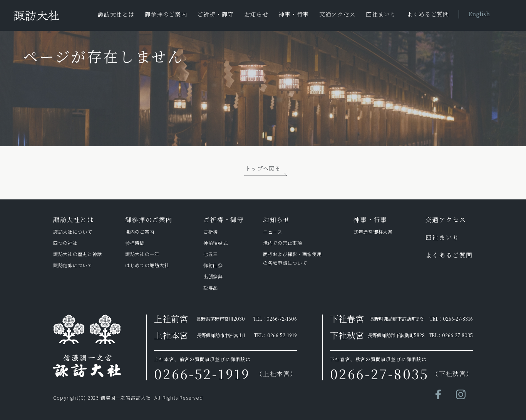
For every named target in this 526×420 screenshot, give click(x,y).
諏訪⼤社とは (74, 220)
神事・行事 (294, 14)
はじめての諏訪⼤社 (147, 265)
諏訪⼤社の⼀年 (144, 254)
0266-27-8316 (458, 319)
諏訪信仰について (73, 265)
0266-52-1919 (282, 335)
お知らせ (256, 14)
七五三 (211, 254)
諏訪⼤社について (73, 232)
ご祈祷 (211, 232)
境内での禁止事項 (283, 243)
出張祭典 (213, 276)
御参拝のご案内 (166, 14)
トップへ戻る (263, 168)
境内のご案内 (140, 232)
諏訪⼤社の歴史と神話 (78, 254)
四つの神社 (65, 243)
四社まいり (381, 14)
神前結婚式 (216, 243)
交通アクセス (338, 14)
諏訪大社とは (116, 14)
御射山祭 (213, 265)
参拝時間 (135, 243)
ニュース (273, 232)
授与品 (211, 287)
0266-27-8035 (457, 335)
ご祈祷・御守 (215, 14)
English (479, 14)
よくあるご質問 (428, 14)
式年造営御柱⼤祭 (373, 232)
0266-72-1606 (282, 319)
